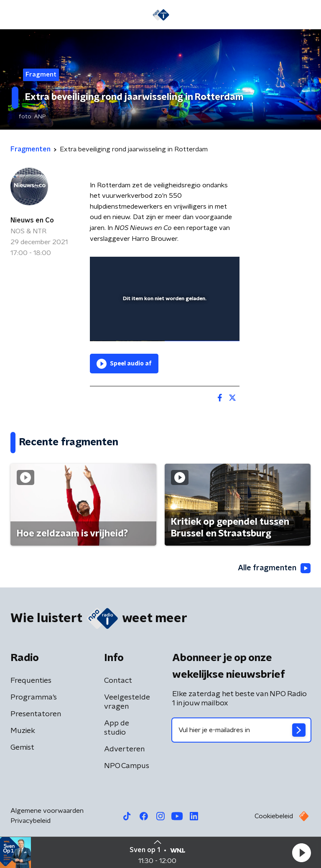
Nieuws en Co (32, 220)
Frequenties (31, 681)
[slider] (163, 326)
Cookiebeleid (274, 816)
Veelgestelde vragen (127, 702)
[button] (301, 853)
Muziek (23, 731)
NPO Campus (127, 766)
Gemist (22, 748)
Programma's (34, 697)
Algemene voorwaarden (47, 811)
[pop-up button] (194, 268)
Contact (118, 681)
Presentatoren (36, 714)
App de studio (117, 728)
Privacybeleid (31, 821)
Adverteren (124, 749)
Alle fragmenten (274, 568)
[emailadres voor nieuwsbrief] (241, 730)
